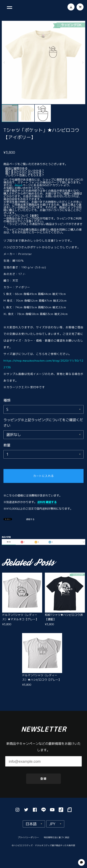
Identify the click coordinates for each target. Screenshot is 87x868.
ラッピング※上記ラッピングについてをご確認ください (43, 419)
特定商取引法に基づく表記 (56, 836)
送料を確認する (47, 499)
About (19, 182)
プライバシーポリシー (28, 836)
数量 (7, 442)
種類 (7, 397)
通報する (30, 516)
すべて (9, 539)
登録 (43, 777)
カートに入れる (43, 473)
